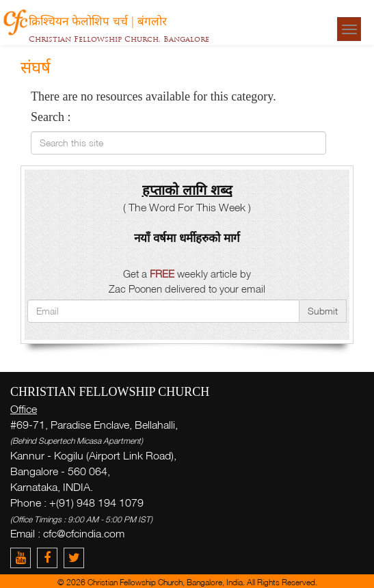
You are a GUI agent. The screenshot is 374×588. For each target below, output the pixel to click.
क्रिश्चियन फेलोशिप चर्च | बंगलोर (98, 21)
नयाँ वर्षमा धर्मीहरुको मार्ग (187, 238)
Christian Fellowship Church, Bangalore (119, 39)
